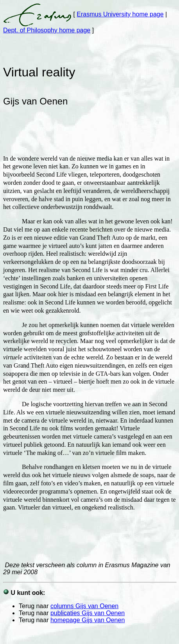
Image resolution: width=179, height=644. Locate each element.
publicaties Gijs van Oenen (88, 613)
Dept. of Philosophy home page (47, 30)
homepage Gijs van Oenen (88, 620)
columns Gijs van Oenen (84, 606)
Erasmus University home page (120, 14)
